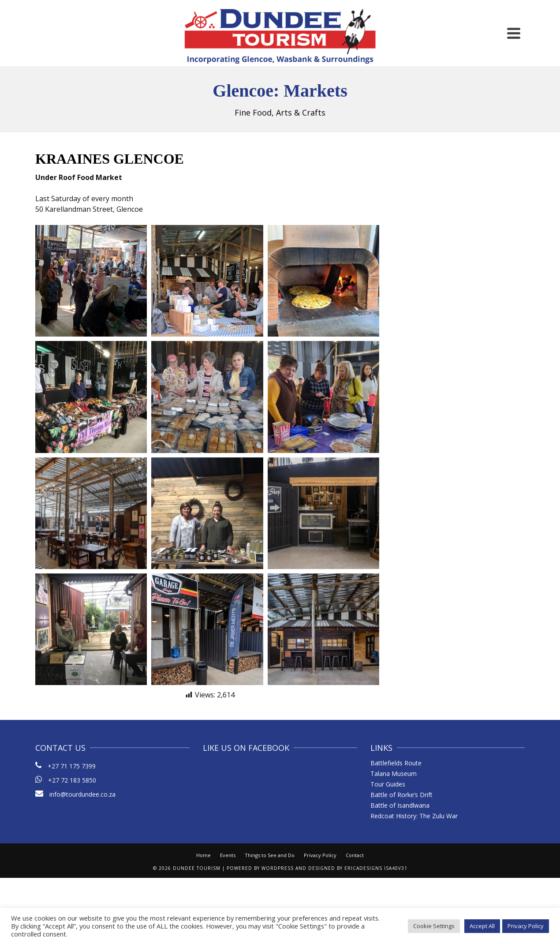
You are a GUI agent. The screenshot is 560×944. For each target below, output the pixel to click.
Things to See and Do (270, 855)
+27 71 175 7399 (72, 766)
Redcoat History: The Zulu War (414, 816)
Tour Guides (388, 784)
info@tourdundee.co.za (75, 794)
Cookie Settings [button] (434, 926)
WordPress (278, 868)
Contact (355, 855)
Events (228, 855)
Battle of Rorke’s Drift (401, 795)
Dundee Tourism (197, 868)
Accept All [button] (482, 926)
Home (203, 855)
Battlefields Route (396, 763)
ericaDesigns (363, 868)
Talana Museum (394, 774)
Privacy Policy (320, 855)
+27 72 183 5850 (72, 780)
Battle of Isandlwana (400, 805)
